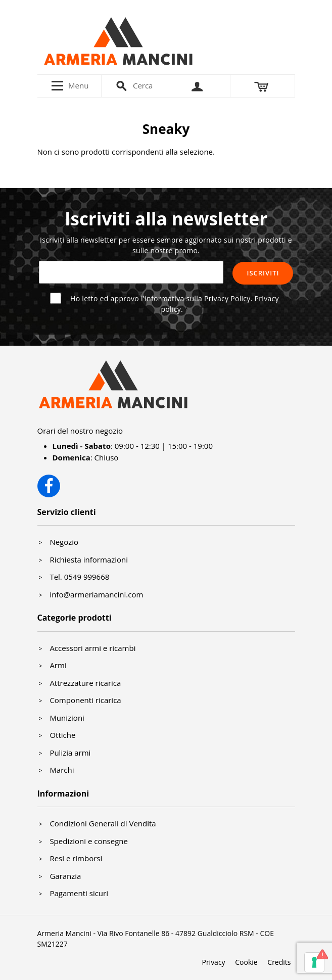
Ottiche (62, 735)
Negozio (64, 542)
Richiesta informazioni (89, 559)
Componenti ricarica (85, 700)
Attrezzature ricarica (85, 683)
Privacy (213, 962)
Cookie (246, 962)
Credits (279, 962)
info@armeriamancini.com (96, 594)
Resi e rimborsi (76, 858)
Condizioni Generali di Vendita (103, 823)
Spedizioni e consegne (89, 841)
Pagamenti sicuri (79, 893)
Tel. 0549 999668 (79, 577)
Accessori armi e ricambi (92, 648)
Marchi (62, 770)
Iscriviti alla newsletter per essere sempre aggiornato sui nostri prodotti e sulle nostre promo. (166, 245)
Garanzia (65, 876)
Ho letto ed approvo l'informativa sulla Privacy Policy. (175, 304)
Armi (58, 665)
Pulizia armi (70, 753)
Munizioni (67, 718)
